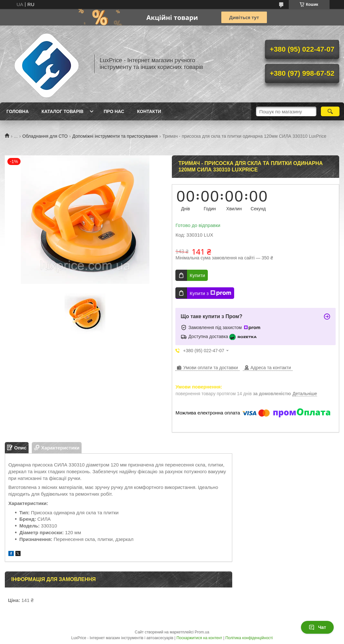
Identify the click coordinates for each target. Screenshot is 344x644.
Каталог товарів (62, 111)
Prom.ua (202, 632)
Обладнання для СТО (45, 136)
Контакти (149, 111)
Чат (317, 627)
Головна (18, 111)
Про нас (114, 111)
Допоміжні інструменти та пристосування (115, 136)
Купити (197, 275)
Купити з (210, 293)
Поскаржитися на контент (199, 638)
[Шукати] (330, 111)
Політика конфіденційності (249, 638)
